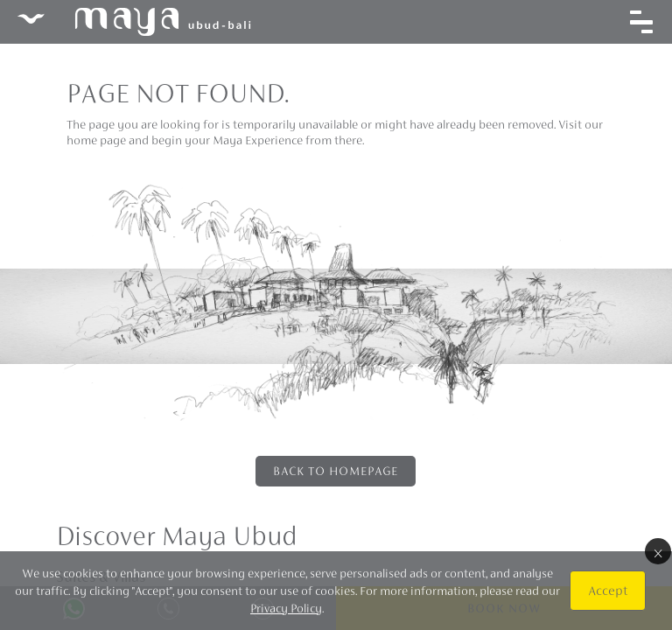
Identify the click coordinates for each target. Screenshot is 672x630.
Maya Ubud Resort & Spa (134, 22)
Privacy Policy (286, 608)
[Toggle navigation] (641, 22)
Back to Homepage (336, 471)
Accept (608, 590)
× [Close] (658, 551)
